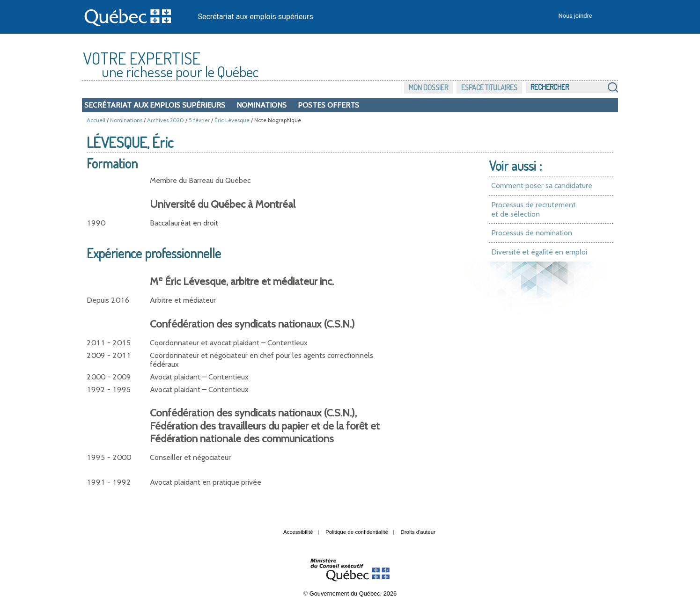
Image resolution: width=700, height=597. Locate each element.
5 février (199, 120)
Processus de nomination (532, 233)
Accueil (96, 120)
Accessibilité (298, 532)
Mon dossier (428, 87)
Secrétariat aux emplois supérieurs (256, 17)
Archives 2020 (166, 120)
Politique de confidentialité (357, 532)
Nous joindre (575, 16)
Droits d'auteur (418, 532)
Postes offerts (328, 105)
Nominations (262, 105)
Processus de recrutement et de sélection (534, 209)
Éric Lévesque (232, 120)
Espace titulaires (489, 87)
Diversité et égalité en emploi (539, 252)
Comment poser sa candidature (542, 186)
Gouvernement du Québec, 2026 (353, 593)
